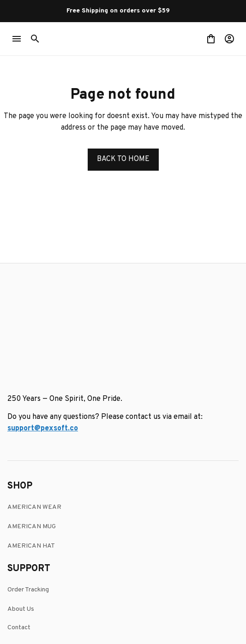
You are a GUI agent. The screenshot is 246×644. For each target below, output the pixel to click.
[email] (43, 313)
